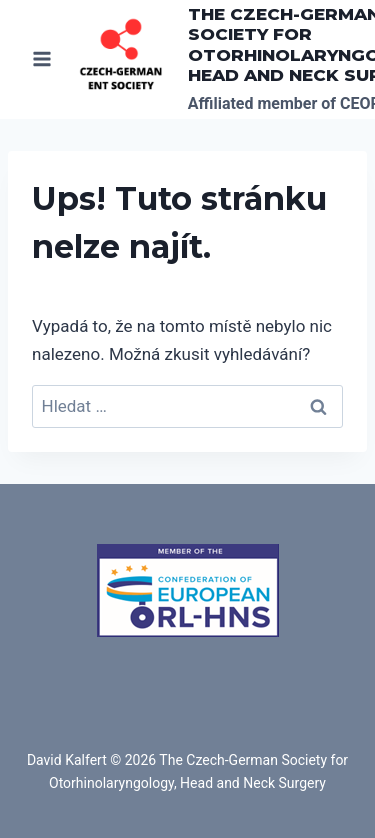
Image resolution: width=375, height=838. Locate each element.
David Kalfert (67, 760)
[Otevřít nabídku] (42, 59)
